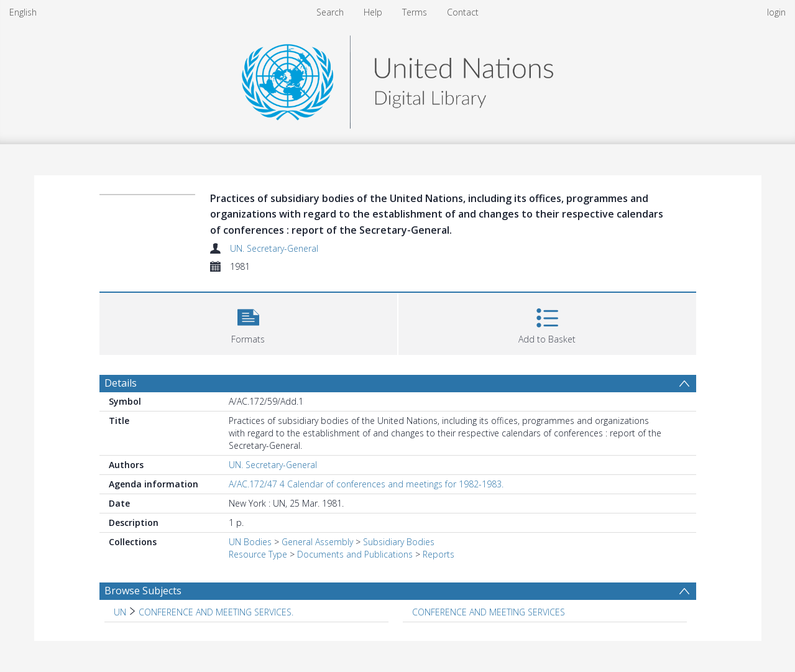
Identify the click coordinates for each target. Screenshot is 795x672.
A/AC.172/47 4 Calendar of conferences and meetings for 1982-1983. (366, 484)
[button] (248, 322)
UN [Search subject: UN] (120, 612)
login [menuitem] (776, 12)
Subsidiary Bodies (399, 542)
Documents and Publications (355, 554)
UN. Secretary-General (274, 248)
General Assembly (317, 542)
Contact (463, 12)
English (23, 12)
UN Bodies (250, 542)
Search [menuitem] (330, 12)
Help (373, 12)
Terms (415, 12)
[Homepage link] (397, 79)
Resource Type (258, 554)
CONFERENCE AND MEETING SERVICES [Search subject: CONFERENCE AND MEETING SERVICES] (489, 612)
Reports (439, 554)
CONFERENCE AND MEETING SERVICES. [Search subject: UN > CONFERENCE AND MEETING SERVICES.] (216, 612)
